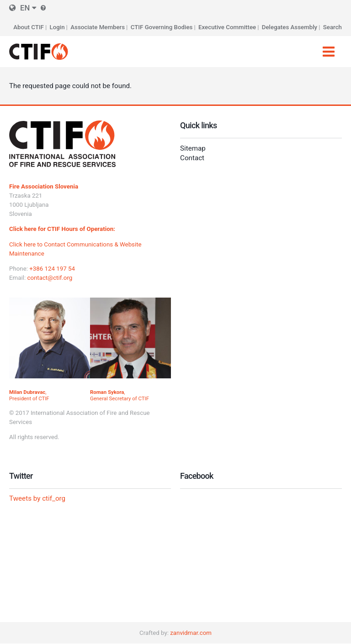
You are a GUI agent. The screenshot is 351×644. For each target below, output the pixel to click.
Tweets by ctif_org (37, 498)
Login (57, 27)
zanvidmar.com (191, 633)
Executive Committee (227, 27)
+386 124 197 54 (52, 269)
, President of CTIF (29, 395)
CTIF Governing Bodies (162, 27)
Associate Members (98, 27)
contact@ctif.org (50, 278)
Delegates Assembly (290, 27)
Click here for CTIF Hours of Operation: (62, 229)
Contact (192, 158)
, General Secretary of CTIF (120, 395)
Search (332, 27)
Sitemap (193, 148)
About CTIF (29, 27)
